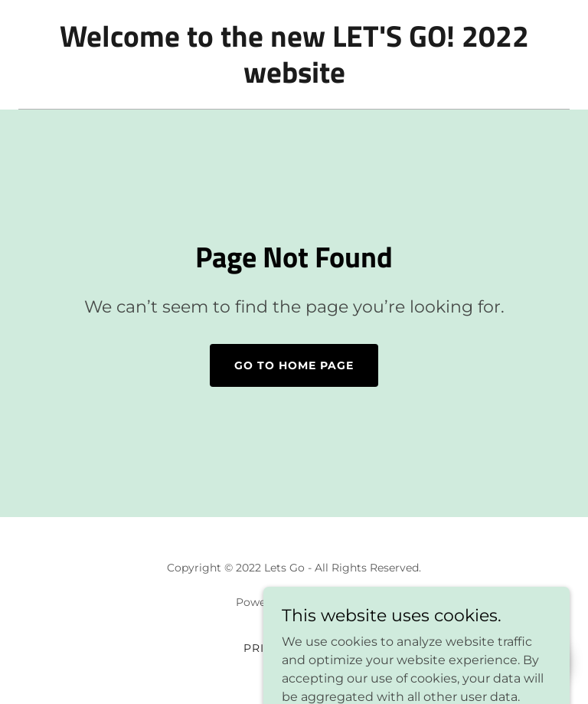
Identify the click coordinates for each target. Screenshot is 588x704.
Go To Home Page (294, 365)
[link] (294, 79)
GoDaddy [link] (328, 602)
